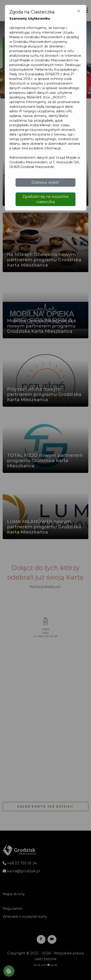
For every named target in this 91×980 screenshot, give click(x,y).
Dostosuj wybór (46, 182)
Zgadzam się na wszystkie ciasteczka (45, 199)
